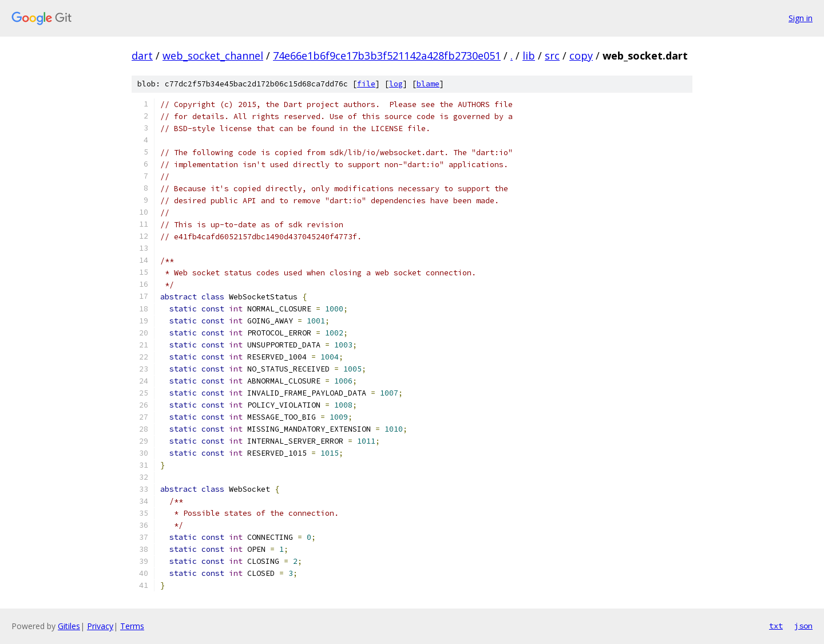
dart (142, 56)
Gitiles (69, 626)
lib (529, 56)
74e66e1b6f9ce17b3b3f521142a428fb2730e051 (387, 56)
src (552, 56)
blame (428, 84)
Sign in (801, 18)
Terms (132, 626)
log (396, 84)
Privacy (100, 626)
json (803, 626)
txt (776, 626)
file (366, 84)
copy (581, 56)
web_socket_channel (213, 56)
